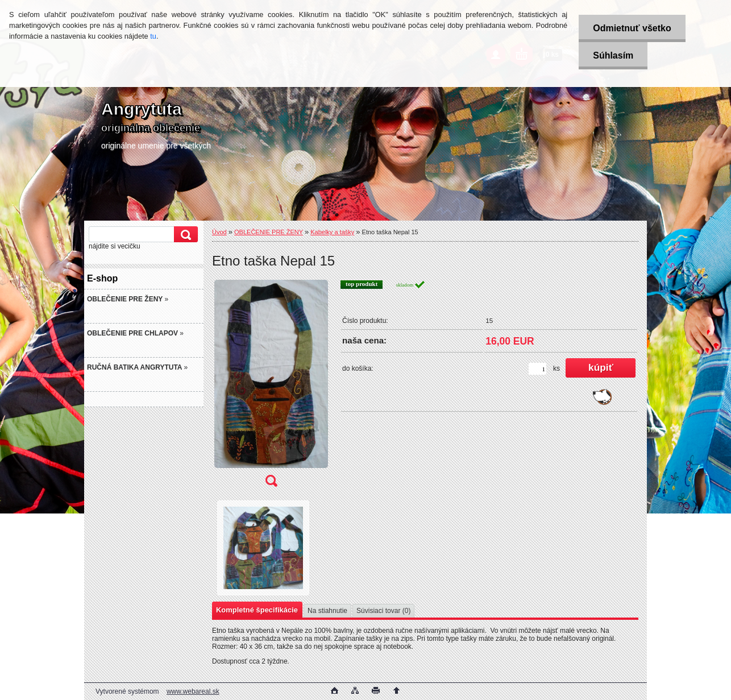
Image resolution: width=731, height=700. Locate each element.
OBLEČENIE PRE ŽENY (269, 232)
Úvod (219, 232)
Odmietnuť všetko (632, 28)
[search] (184, 235)
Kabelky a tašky (332, 232)
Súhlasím (613, 55)
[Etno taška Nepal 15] (271, 387)
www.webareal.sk (193, 691)
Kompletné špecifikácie (257, 610)
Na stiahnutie (327, 611)
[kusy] (537, 369)
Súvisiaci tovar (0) (383, 611)
